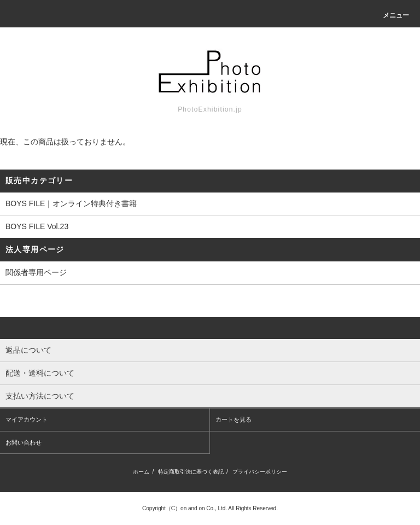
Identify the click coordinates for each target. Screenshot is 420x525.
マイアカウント (27, 419)
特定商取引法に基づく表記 (191, 472)
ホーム (141, 472)
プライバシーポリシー (260, 472)
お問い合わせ (24, 442)
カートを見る (234, 419)
